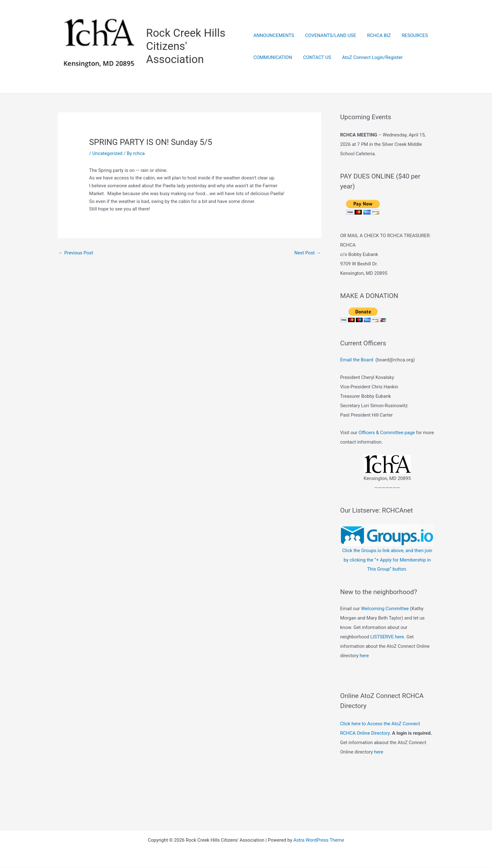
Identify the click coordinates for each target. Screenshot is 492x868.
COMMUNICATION (273, 58)
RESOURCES (410, 36)
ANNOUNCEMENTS (274, 36)
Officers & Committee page (387, 433)
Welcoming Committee (385, 609)
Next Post (307, 253)
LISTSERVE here (387, 637)
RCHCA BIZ (376, 36)
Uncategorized (107, 154)
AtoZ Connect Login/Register (369, 58)
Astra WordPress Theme (319, 840)
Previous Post (76, 253)
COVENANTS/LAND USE (329, 36)
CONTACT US (316, 58)
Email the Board (357, 360)
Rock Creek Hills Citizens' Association (186, 47)
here (364, 656)
